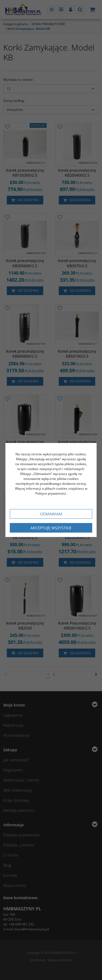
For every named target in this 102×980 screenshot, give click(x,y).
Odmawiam (51, 514)
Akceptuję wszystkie (51, 528)
